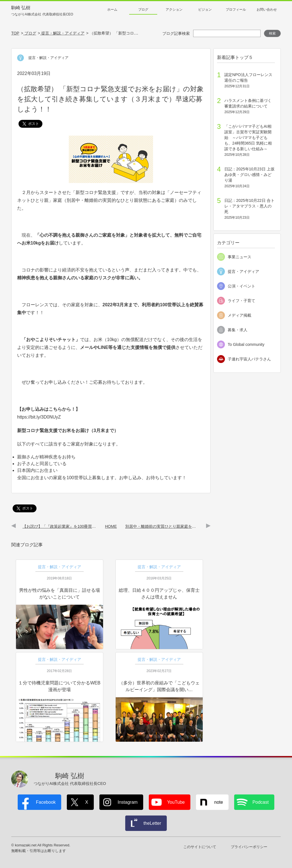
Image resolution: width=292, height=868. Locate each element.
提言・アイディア (243, 271)
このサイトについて (200, 847)
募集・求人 (238, 330)
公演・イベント (241, 286)
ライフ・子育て (241, 301)
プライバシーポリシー (249, 847)
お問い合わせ (267, 10)
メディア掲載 (239, 315)
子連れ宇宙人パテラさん (249, 359)
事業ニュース (239, 257)
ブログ (143, 10)
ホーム (112, 10)
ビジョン (205, 10)
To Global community (246, 344)
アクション (174, 10)
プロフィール (236, 10)
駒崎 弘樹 (42, 11)
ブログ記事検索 (176, 33)
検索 (272, 33)
